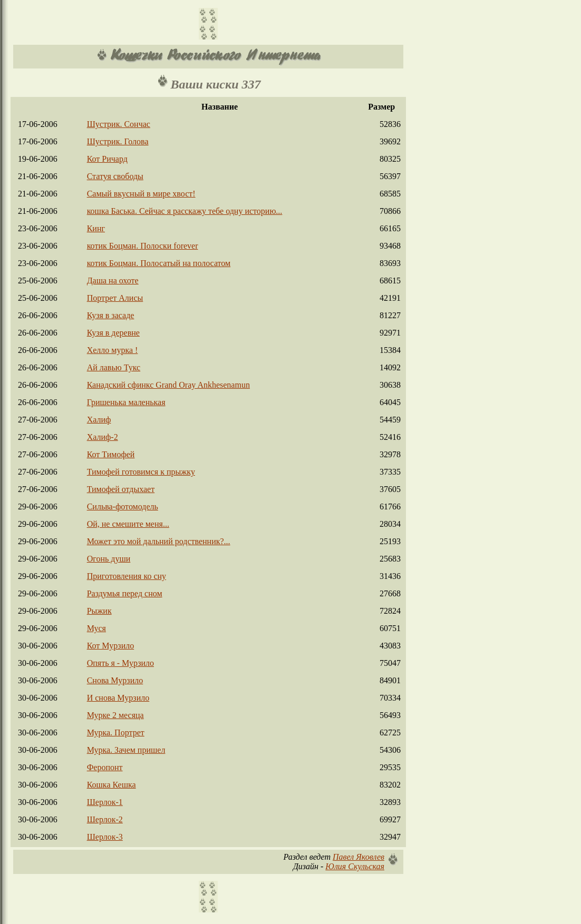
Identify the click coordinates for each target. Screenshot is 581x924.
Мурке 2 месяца (115, 715)
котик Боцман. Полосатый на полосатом (159, 263)
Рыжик (99, 611)
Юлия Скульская (355, 866)
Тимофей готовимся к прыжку (141, 472)
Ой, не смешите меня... (128, 524)
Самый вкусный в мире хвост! (141, 194)
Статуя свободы (115, 176)
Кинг (96, 228)
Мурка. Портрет (116, 733)
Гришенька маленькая (126, 402)
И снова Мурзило (118, 698)
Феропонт (105, 767)
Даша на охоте (113, 281)
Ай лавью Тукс (114, 367)
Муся (96, 628)
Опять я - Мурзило (120, 663)
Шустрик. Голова (118, 141)
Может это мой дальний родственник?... (159, 541)
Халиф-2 (103, 437)
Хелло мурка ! (113, 350)
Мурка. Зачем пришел (126, 750)
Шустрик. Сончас (119, 124)
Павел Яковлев (359, 857)
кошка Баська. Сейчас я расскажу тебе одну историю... (185, 211)
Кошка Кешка (112, 785)
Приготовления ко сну (127, 576)
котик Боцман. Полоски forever (143, 246)
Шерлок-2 (105, 819)
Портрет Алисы (115, 298)
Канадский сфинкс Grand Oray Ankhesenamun (168, 385)
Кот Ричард (107, 159)
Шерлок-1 (105, 802)
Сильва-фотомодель (123, 507)
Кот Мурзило (111, 646)
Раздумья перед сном (125, 593)
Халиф (99, 420)
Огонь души (109, 559)
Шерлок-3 (105, 837)
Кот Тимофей (111, 454)
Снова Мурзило (115, 680)
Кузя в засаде (111, 315)
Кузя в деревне (113, 333)
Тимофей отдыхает (121, 489)
